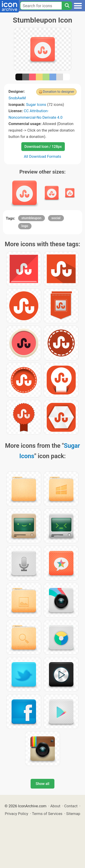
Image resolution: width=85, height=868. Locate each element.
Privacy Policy (16, 814)
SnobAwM (17, 98)
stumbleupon (32, 218)
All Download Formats (42, 156)
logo (25, 226)
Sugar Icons (36, 104)
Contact (71, 806)
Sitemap (73, 814)
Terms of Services (47, 814)
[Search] (67, 6)
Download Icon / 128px (43, 147)
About (55, 806)
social (56, 218)
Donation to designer (59, 92)
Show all (42, 784)
